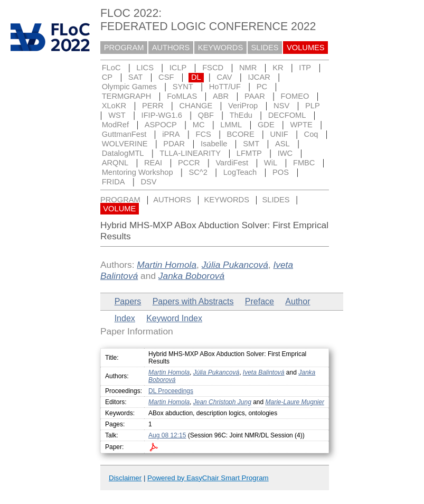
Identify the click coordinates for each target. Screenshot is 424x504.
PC (262, 87)
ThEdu (241, 115)
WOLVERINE (125, 144)
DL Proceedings (171, 391)
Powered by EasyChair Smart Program (208, 478)
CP (107, 77)
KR (278, 68)
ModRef (115, 125)
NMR (248, 68)
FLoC (111, 68)
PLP (313, 106)
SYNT (183, 87)
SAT (135, 77)
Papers (128, 301)
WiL (271, 163)
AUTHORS (171, 48)
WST (117, 115)
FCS (203, 134)
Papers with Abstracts (193, 301)
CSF (166, 77)
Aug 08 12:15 (167, 435)
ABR (221, 96)
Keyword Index (174, 318)
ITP (305, 68)
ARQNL (115, 163)
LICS (145, 68)
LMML (231, 125)
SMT (251, 144)
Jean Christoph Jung (222, 402)
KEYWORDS (221, 48)
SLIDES (265, 48)
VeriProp (243, 106)
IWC (285, 153)
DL (196, 77)
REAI (153, 163)
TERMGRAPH (127, 96)
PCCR (189, 163)
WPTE (301, 125)
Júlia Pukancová (235, 265)
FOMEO (295, 96)
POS (281, 172)
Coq (311, 134)
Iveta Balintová (264, 372)
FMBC (304, 163)
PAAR (255, 96)
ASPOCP (161, 125)
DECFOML (287, 115)
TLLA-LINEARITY (190, 153)
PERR (153, 106)
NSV (281, 106)
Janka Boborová (191, 276)
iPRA (171, 134)
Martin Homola (167, 265)
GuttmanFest (124, 134)
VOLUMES (306, 48)
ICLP (178, 68)
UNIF (279, 134)
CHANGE (196, 106)
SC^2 (198, 172)
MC (199, 125)
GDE (266, 125)
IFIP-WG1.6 (162, 115)
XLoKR (114, 106)
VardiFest (232, 163)
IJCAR (259, 77)
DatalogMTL (123, 153)
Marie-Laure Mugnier (295, 402)
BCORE (241, 134)
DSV (148, 182)
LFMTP (249, 153)
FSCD (213, 68)
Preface (260, 301)
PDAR (174, 144)
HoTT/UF (225, 87)
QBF (206, 115)
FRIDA (114, 182)
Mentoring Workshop (138, 172)
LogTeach (240, 172)
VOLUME (119, 209)
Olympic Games (129, 87)
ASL (282, 144)
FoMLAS (182, 96)
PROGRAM (124, 48)
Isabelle (214, 144)
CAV (225, 77)
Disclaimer (125, 478)
